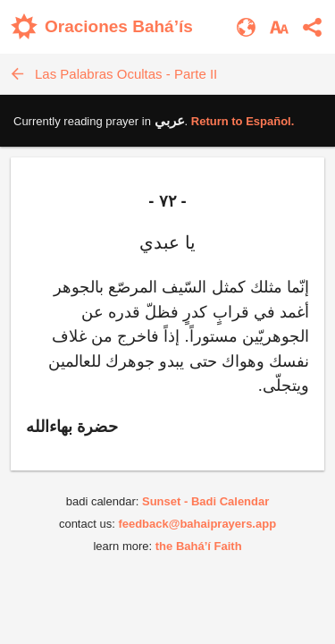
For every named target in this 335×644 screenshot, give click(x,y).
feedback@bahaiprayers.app (197, 524)
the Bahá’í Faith (199, 546)
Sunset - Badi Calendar (205, 501)
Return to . (243, 121)
